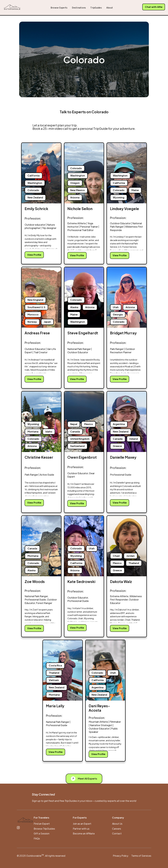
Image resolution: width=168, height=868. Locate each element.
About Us (117, 824)
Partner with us (81, 829)
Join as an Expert (82, 824)
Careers (117, 829)
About (110, 8)
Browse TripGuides (44, 829)
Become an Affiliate (84, 833)
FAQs (37, 838)
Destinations (79, 8)
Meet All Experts (84, 779)
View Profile (34, 255)
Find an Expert (42, 824)
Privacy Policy (121, 856)
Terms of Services (141, 856)
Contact (117, 833)
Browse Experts (59, 8)
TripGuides (96, 8)
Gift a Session (42, 833)
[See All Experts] (84, 779)
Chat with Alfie (154, 7)
